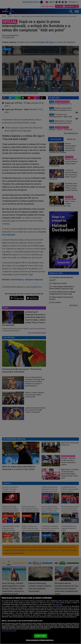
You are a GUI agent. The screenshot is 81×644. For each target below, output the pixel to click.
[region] (40, 619)
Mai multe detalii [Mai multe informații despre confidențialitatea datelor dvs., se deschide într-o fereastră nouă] (57, 604)
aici (14, 613)
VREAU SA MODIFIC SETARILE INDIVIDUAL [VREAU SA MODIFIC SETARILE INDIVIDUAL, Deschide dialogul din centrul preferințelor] (40, 640)
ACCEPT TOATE (40, 636)
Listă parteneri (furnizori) (9, 631)
